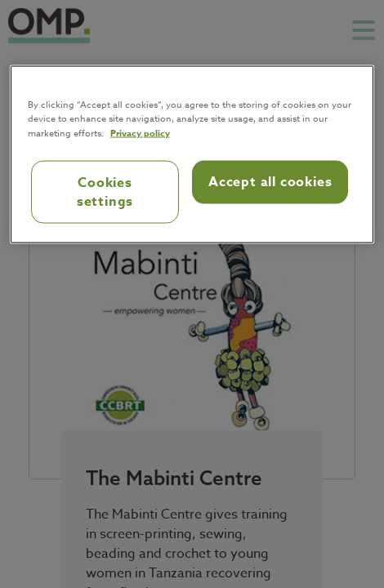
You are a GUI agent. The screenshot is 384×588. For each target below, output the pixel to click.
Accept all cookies (270, 182)
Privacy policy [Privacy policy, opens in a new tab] (140, 133)
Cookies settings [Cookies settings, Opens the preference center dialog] (105, 192)
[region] (192, 155)
